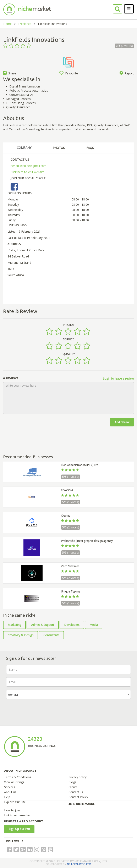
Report (127, 73)
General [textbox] (13, 695)
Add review (122, 422)
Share (10, 73)
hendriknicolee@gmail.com (29, 166)
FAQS (90, 148)
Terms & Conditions (18, 777)
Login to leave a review (118, 378)
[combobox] (68, 694)
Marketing (14, 625)
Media (94, 625)
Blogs (72, 782)
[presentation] (38, 710)
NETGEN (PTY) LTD (79, 864)
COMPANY (24, 147)
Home (7, 24)
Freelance (25, 24)
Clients (73, 787)
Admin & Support (43, 625)
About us (10, 792)
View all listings (14, 782)
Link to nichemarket (17, 815)
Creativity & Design (21, 635)
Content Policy (78, 797)
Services (10, 787)
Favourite (69, 73)
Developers (72, 625)
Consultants (51, 635)
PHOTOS (59, 148)
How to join (12, 810)
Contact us (76, 792)
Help (7, 797)
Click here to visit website (28, 172)
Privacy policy (78, 777)
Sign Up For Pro (19, 829)
